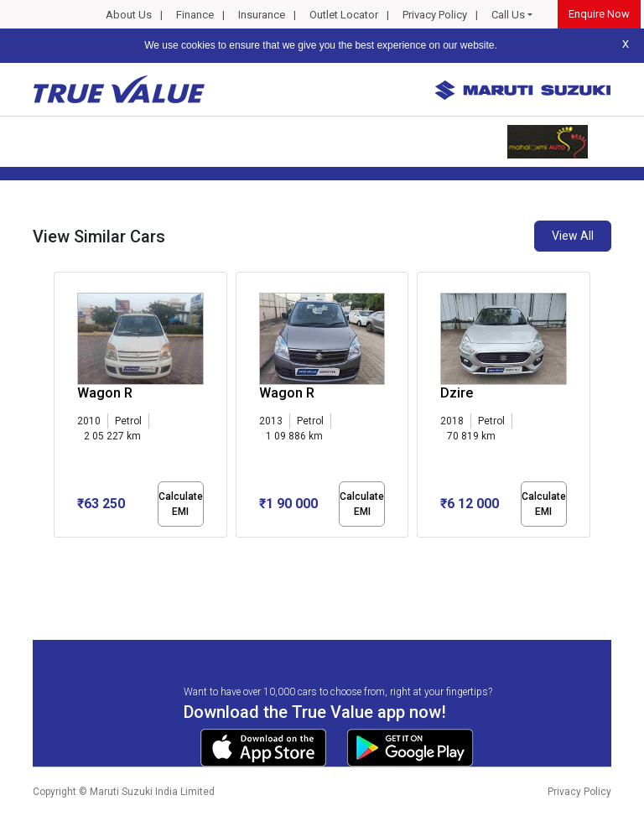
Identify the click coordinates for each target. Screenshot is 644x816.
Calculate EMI (181, 504)
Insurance (262, 15)
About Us (129, 15)
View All (573, 236)
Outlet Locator (344, 15)
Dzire (457, 393)
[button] (59, 552)
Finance (195, 15)
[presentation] (62, 408)
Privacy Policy (435, 15)
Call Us (508, 15)
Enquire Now (599, 14)
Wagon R (105, 393)
